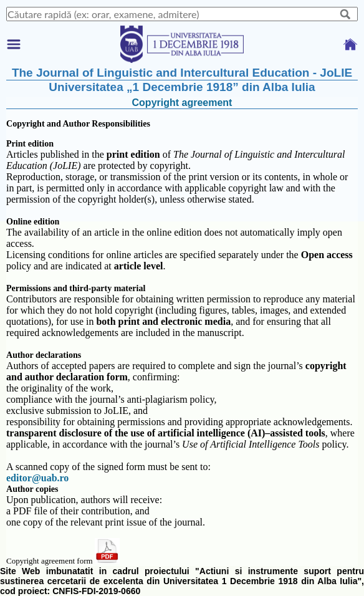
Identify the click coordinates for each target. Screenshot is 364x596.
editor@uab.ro (37, 478)
